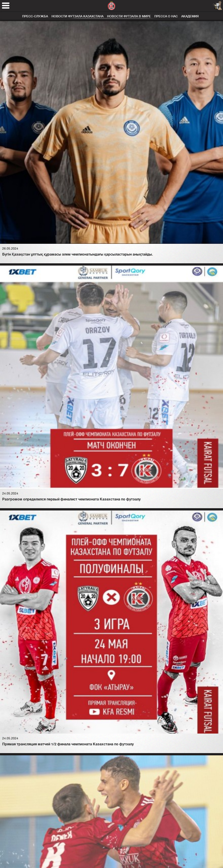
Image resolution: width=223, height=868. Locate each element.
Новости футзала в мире (129, 16)
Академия (190, 16)
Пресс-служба (35, 16)
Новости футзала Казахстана (78, 16)
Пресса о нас (166, 16)
